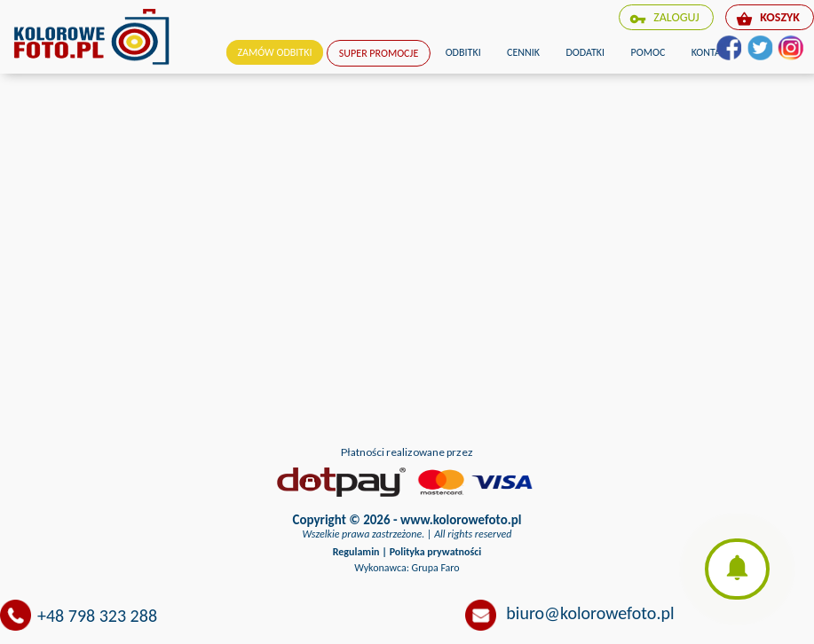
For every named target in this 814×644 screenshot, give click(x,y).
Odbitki (463, 52)
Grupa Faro (436, 568)
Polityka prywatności (436, 552)
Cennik (523, 52)
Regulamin (356, 552)
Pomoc (648, 52)
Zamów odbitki (275, 52)
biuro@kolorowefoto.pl (590, 613)
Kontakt (711, 52)
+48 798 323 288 (97, 616)
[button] (737, 569)
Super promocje (379, 53)
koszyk (768, 19)
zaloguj (664, 19)
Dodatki (585, 52)
